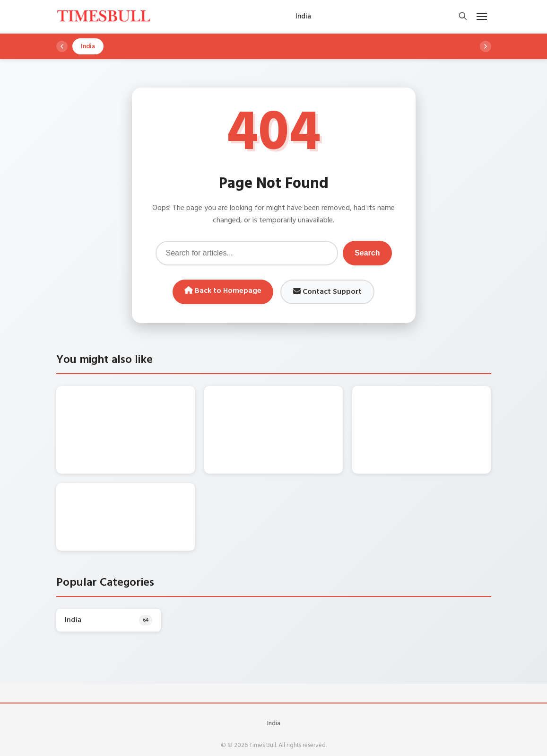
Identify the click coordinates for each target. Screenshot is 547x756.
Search (367, 253)
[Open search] (463, 17)
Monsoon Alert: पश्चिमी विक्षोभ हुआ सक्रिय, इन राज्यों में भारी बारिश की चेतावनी (292, 408)
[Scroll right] (486, 46)
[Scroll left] (62, 46)
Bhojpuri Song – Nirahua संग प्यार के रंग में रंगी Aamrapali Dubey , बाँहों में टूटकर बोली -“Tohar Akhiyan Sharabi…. (440, 418)
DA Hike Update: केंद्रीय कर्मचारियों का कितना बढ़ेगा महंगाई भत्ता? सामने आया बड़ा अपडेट (146, 413)
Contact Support (327, 292)
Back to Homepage (223, 291)
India (274, 704)
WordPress (294, 741)
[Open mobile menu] (482, 17)
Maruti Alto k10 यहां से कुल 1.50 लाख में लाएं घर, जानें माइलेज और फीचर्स (141, 495)
